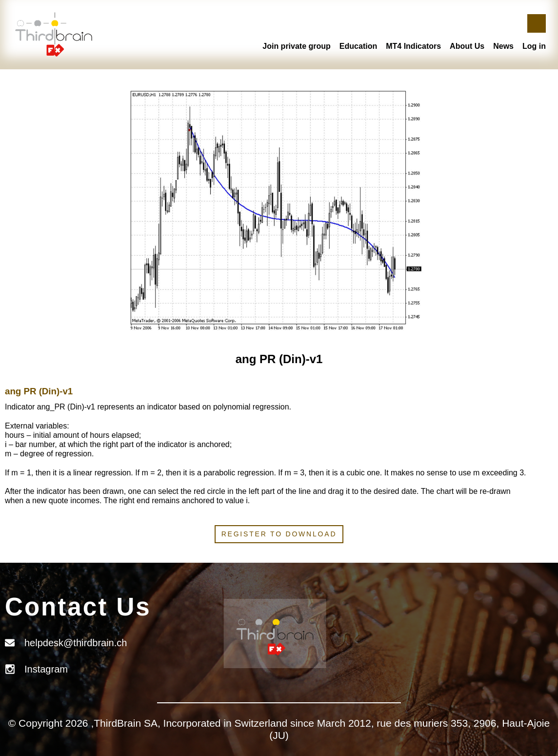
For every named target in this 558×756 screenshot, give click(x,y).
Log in (534, 46)
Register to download (279, 534)
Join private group (297, 46)
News (503, 46)
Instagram (46, 669)
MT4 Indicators (413, 46)
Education (358, 46)
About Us (467, 46)
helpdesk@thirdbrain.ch (76, 643)
